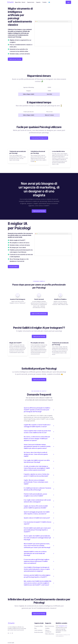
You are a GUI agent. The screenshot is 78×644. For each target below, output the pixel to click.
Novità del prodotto (39, 632)
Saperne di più (31, 2)
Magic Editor (18, 2)
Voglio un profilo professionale (39, 314)
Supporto (38, 2)
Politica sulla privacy (50, 634)
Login (68, 2)
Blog (35, 628)
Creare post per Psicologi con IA (39, 138)
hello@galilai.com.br (63, 626)
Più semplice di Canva (37, 343)
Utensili (23, 2)
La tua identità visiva (58, 151)
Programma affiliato (39, 626)
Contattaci (47, 628)
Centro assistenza (38, 630)
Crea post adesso (13, 267)
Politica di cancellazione (48, 631)
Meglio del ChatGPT (16, 343)
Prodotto (45, 2)
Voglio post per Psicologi (15, 59)
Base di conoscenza (50, 626)
